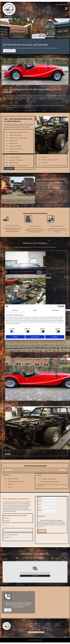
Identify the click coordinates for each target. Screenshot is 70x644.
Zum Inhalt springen (4, 1)
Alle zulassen (55, 337)
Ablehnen (15, 337)
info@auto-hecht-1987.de (9, 526)
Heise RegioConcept (38, 640)
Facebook (65, 4)
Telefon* (39, 504)
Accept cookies (35, 576)
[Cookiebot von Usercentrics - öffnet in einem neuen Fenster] (58, 306)
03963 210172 (58, 4)
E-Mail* (39, 507)
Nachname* (40, 501)
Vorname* (39, 498)
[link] (35, 568)
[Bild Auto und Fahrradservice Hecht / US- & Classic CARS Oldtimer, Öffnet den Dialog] (28, 278)
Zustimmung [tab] (15, 310)
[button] (8, 17)
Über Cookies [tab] (55, 310)
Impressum (57, 624)
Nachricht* (40, 510)
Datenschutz (57, 625)
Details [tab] (35, 310)
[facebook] (36, 632)
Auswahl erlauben (35, 337)
